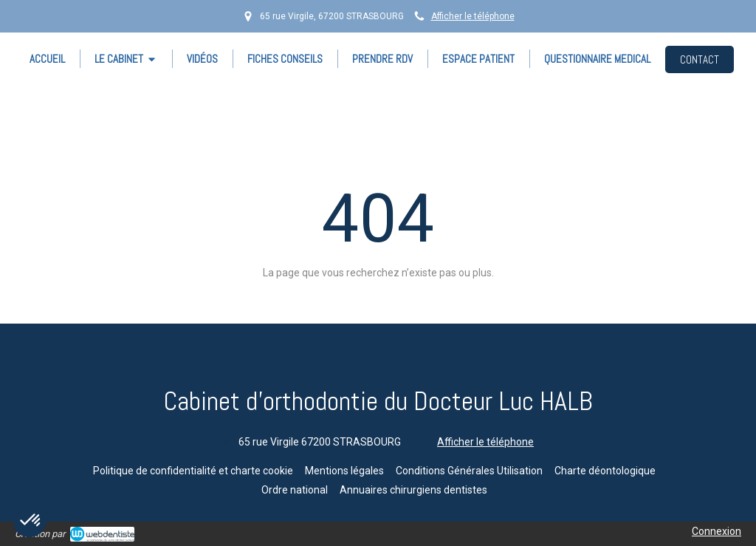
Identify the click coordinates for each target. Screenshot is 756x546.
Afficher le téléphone (473, 16)
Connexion (717, 531)
